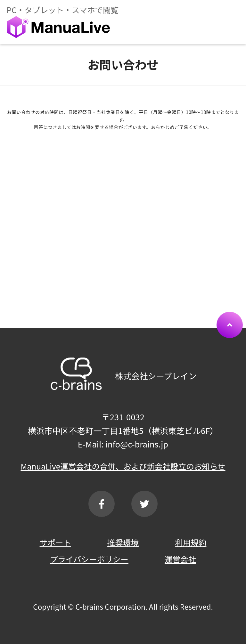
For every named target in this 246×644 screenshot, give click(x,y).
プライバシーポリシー (89, 559)
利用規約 (191, 542)
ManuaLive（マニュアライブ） (58, 27)
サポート (55, 542)
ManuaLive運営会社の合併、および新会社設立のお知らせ (123, 466)
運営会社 (180, 559)
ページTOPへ (230, 338)
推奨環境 (123, 542)
